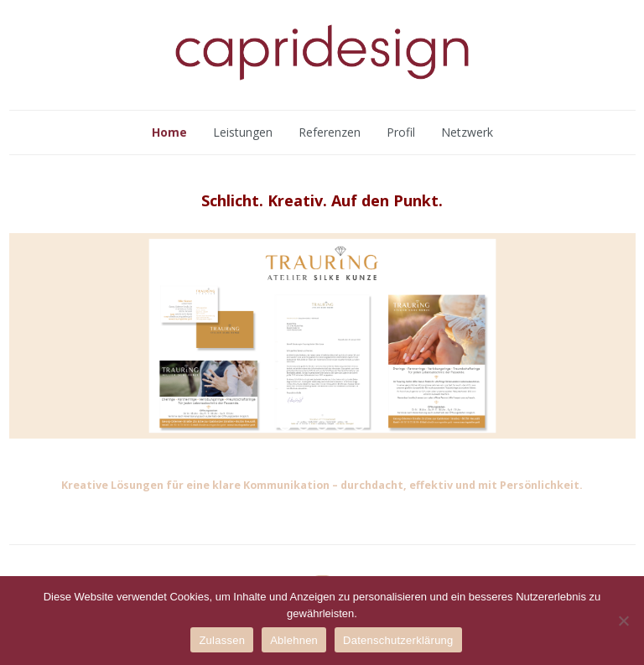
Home (169, 132)
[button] (285, 425)
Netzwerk (467, 132)
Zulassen (222, 640)
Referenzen (330, 132)
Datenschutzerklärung (398, 640)
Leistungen (243, 132)
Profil (401, 132)
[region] (322, 336)
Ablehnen (294, 640)
